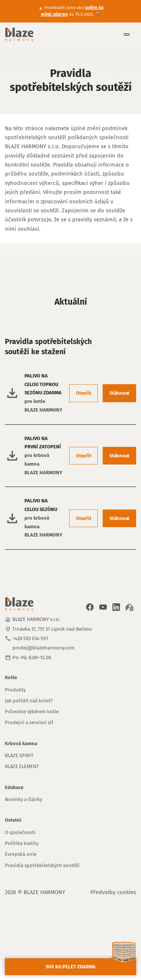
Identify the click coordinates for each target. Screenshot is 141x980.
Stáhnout (119, 393)
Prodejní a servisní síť (29, 722)
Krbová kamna (21, 743)
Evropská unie (21, 854)
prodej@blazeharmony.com (43, 648)
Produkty (15, 690)
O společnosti (20, 832)
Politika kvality (22, 843)
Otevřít (83, 393)
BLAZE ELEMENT (22, 766)
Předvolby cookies (113, 892)
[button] (124, 35)
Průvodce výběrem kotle (32, 712)
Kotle (11, 677)
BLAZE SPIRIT (19, 755)
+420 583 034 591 (30, 638)
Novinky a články (23, 799)
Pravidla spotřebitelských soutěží (42, 865)
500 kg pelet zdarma (70, 967)
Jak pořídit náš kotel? (29, 701)
